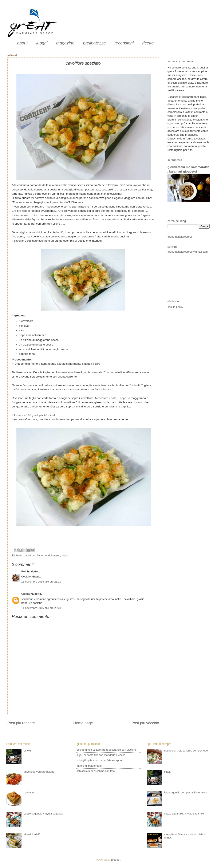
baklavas (29, 792)
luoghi (42, 43)
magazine (65, 43)
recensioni (124, 43)
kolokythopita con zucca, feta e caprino (100, 760)
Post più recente (21, 723)
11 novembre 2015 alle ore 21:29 (41, 582)
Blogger (116, 860)
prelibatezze (94, 43)
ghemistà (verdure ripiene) (39, 772)
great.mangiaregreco (180, 237)
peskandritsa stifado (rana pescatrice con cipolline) (107, 750)
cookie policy (175, 307)
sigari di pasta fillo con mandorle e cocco (101, 755)
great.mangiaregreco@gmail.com (188, 252)
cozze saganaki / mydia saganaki (44, 814)
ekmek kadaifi (32, 834)
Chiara (26, 594)
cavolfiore (30, 555)
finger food (44, 555)
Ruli (24, 571)
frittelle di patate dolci (89, 766)
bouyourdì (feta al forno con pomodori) (187, 751)
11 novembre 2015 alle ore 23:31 (41, 608)
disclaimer (174, 301)
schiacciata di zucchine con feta (96, 771)
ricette (148, 43)
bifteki (27, 751)
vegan (65, 555)
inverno (56, 555)
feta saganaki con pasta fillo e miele (186, 792)
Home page (83, 723)
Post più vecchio (145, 723)
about (22, 43)
